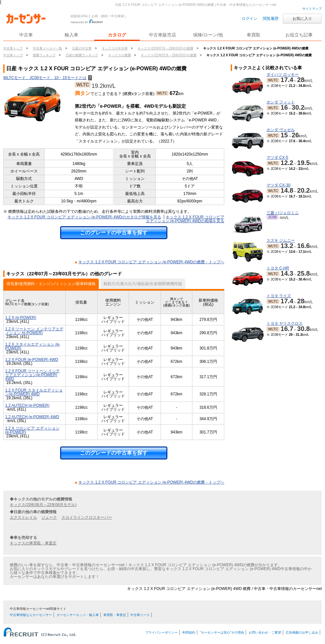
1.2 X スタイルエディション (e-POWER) (33, 346)
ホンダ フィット (281, 102)
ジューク (49, 517)
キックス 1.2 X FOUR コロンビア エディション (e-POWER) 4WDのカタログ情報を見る (84, 217)
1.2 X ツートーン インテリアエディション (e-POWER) (34, 331)
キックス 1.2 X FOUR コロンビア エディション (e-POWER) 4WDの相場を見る (185, 219)
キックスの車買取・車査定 (33, 543)
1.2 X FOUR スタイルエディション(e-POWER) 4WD (34, 392)
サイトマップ (312, 9)
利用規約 (189, 632)
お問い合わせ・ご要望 (265, 632)
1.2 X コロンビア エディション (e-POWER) (32, 430)
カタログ (117, 35)
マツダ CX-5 (277, 158)
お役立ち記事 (299, 35)
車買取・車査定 (115, 615)
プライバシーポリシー (162, 632)
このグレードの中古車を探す (114, 233)
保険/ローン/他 (208, 35)
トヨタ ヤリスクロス (285, 323)
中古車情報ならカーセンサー (31, 615)
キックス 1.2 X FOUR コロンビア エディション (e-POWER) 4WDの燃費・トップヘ (151, 262)
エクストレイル (23, 517)
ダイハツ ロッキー (283, 75)
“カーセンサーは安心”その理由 (222, 632)
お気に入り (302, 19)
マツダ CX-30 (278, 185)
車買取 (253, 35)
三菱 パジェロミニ (283, 213)
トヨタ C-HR (278, 268)
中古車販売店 (162, 35)
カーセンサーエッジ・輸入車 (78, 615)
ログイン (250, 19)
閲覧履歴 (271, 19)
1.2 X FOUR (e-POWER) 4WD (32, 360)
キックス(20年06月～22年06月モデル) (43, 505)
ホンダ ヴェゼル (281, 130)
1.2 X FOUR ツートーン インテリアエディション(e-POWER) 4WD (32, 375)
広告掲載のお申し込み (302, 632)
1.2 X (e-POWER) (21, 318)
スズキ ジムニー (281, 240)
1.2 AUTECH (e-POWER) (27, 405)
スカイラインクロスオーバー (87, 517)
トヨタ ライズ (279, 296)
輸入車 (71, 35)
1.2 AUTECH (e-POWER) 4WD (32, 417)
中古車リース (140, 615)
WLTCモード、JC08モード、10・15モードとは (48, 78)
